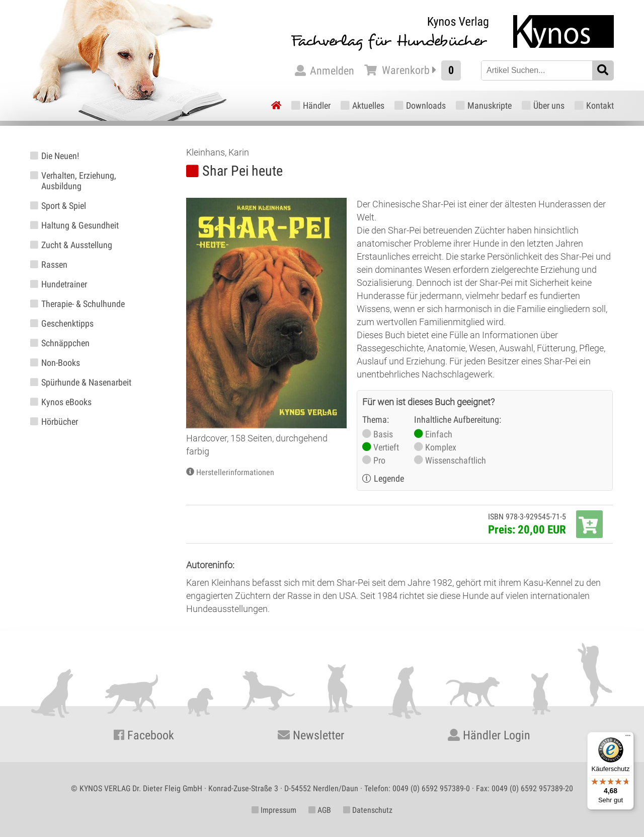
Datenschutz (368, 810)
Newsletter (311, 735)
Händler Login (489, 735)
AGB (320, 810)
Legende (389, 478)
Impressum (274, 810)
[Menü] (628, 738)
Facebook (144, 735)
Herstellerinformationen (235, 472)
